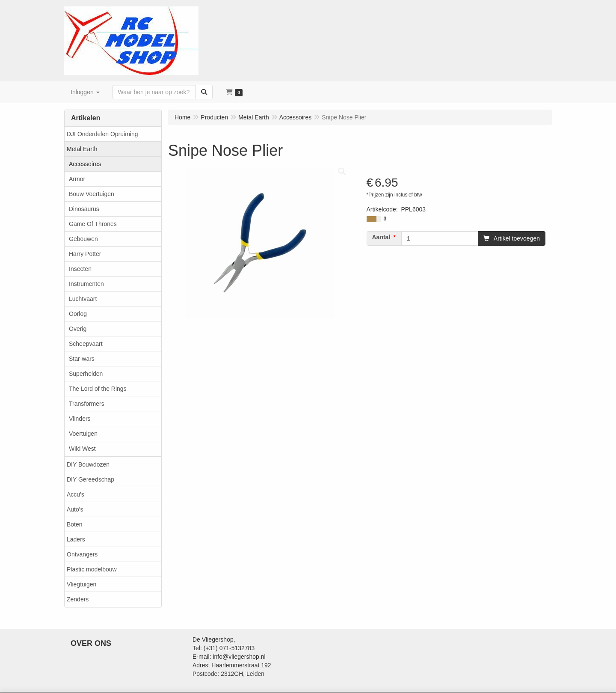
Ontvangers (82, 554)
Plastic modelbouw (92, 569)
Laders (76, 539)
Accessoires (85, 164)
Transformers (87, 404)
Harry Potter (85, 254)
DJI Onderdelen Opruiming (102, 134)
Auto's (75, 509)
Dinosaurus (84, 209)
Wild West (82, 449)
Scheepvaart (86, 344)
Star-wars (82, 359)
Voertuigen (83, 434)
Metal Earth (82, 149)
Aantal (381, 237)
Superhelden (86, 374)
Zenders (78, 599)
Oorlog (78, 314)
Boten (75, 524)
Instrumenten (86, 284)
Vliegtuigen (81, 584)
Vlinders (80, 419)
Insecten (80, 269)
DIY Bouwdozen (88, 464)
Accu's (76, 494)
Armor (77, 179)
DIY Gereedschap (90, 479)
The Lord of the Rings (98, 389)
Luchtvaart (83, 299)
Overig (78, 329)
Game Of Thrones (93, 224)
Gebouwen (83, 239)
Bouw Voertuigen (92, 194)
